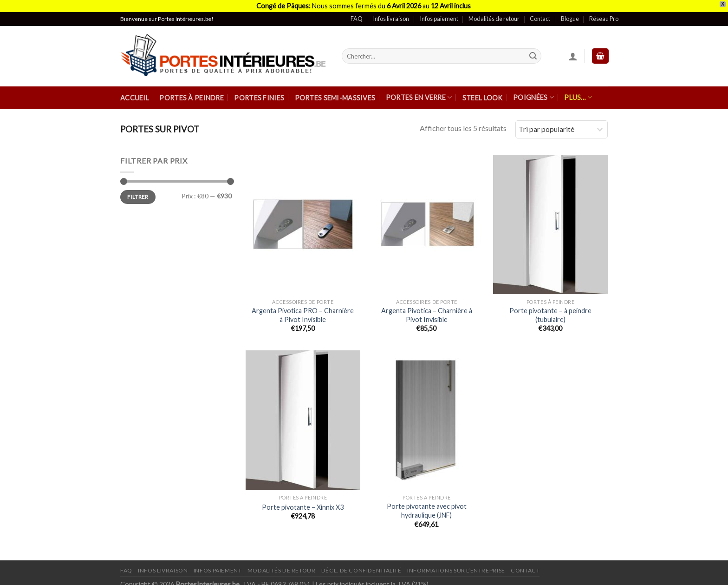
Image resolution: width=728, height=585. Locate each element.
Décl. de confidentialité (361, 564)
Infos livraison (391, 13)
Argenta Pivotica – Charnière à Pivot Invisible (427, 309)
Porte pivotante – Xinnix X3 (303, 501)
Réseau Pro (604, 13)
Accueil (135, 92)
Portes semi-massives (335, 92)
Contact (540, 13)
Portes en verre (419, 91)
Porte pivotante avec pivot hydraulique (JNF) (427, 505)
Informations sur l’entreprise (456, 564)
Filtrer (138, 191)
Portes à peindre (192, 92)
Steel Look (483, 92)
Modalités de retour (494, 13)
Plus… (578, 91)
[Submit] (533, 50)
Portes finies (259, 92)
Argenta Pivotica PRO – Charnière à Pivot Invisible (303, 309)
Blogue (570, 13)
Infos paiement (439, 13)
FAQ (357, 13)
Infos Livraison (163, 564)
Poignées (533, 91)
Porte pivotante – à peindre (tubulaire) (550, 309)
